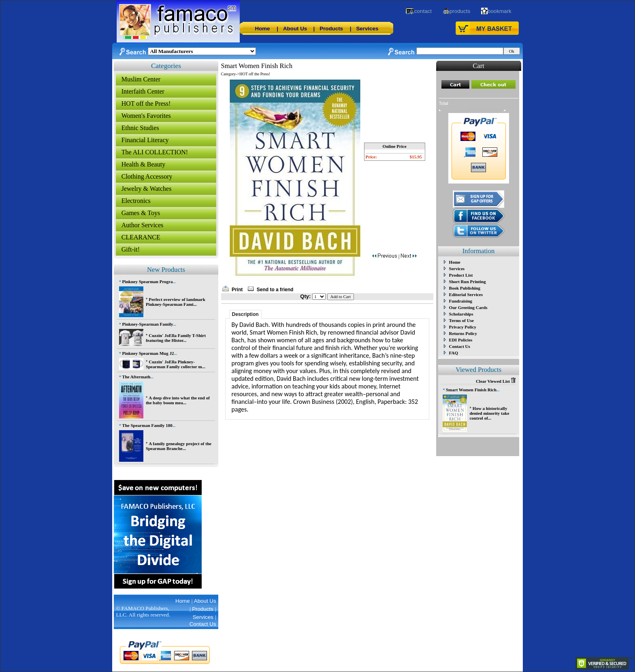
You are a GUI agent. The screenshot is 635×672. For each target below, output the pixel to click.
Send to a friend (275, 290)
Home (263, 29)
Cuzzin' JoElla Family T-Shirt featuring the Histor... (176, 338)
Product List (461, 275)
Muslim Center (141, 79)
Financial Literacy (145, 140)
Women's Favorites (146, 116)
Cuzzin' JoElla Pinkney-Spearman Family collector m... (176, 364)
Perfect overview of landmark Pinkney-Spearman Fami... (176, 302)
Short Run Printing (468, 282)
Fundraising (461, 301)
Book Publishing (465, 288)
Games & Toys (141, 213)
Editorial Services (466, 294)
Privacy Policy (463, 327)
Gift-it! (131, 249)
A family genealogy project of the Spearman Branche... (179, 446)
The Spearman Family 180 (147, 425)
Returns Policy (463, 333)
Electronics (136, 201)
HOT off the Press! (146, 103)
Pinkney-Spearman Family (147, 324)
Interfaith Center (143, 91)
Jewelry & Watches (147, 189)
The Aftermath (136, 377)
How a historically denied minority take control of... (489, 413)
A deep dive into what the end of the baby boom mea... (178, 400)
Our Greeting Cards (468, 307)
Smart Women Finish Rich (471, 390)
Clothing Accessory (147, 176)
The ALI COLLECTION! (155, 152)
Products (331, 29)
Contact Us (460, 346)
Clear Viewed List (496, 381)
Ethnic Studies (140, 128)
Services (367, 29)
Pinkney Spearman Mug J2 (148, 353)
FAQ (454, 353)
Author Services (143, 225)
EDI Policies (461, 340)
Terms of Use (461, 320)
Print (237, 290)
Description (245, 314)
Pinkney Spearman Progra (147, 282)
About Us (295, 29)
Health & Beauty (143, 164)
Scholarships (461, 314)
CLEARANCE (141, 237)
